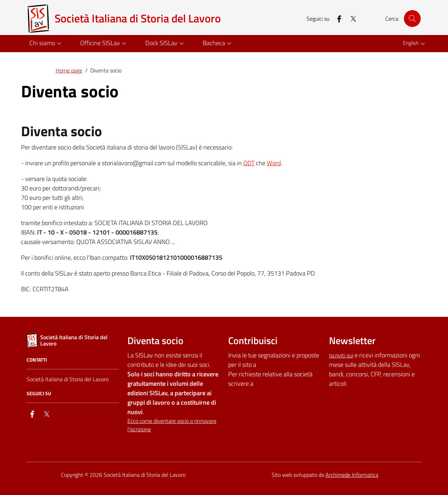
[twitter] (350, 19)
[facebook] (336, 19)
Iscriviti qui (341, 355)
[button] (46, 44)
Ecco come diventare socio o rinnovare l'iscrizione (172, 425)
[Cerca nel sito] (412, 19)
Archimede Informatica (352, 475)
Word (274, 163)
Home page (69, 70)
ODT (249, 163)
